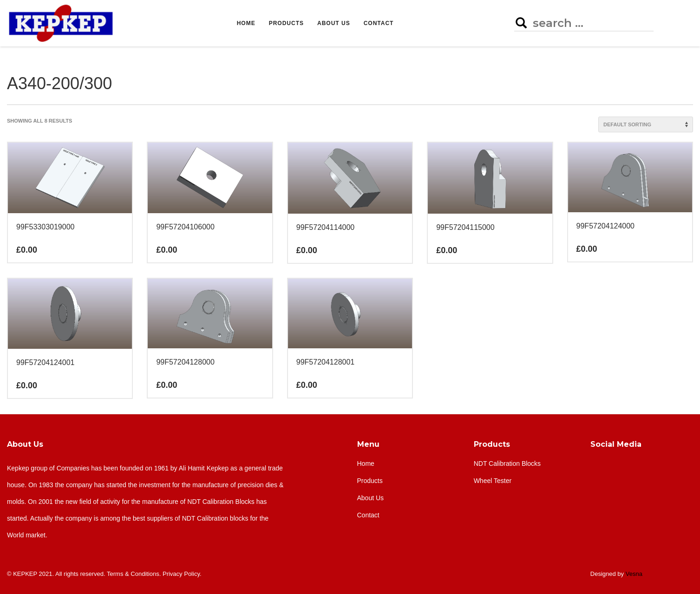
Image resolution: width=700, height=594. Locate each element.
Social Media (616, 444)
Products (492, 444)
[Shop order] (646, 124)
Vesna (634, 574)
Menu (368, 444)
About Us (25, 444)
